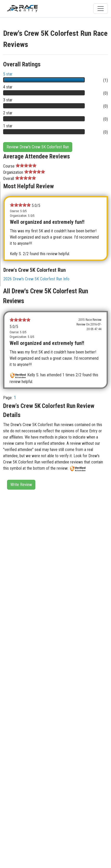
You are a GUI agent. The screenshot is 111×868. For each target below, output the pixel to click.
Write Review (21, 485)
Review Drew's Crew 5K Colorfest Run (38, 147)
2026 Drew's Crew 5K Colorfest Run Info (36, 279)
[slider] (26, 165)
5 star (8, 74)
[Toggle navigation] (101, 9)
